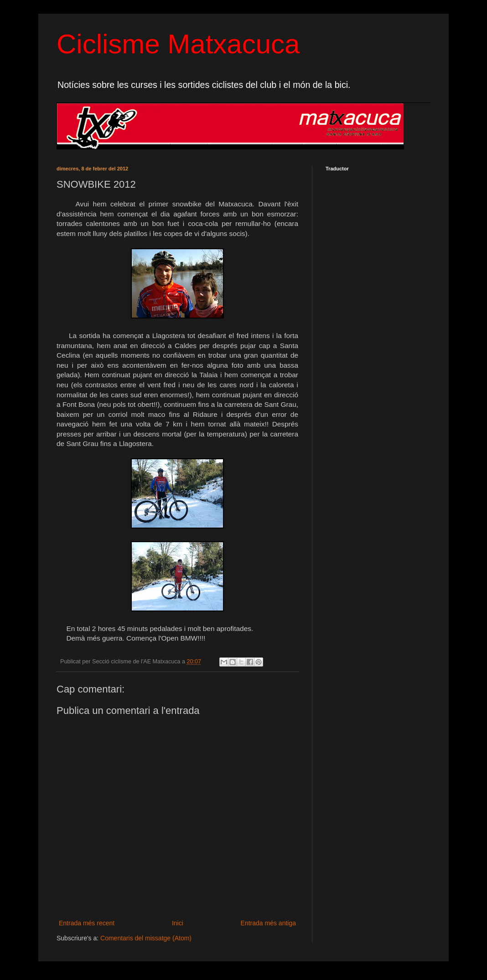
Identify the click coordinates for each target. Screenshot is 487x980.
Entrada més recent (87, 923)
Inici (178, 923)
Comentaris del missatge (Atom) (146, 938)
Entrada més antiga (268, 923)
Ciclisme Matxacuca (178, 44)
